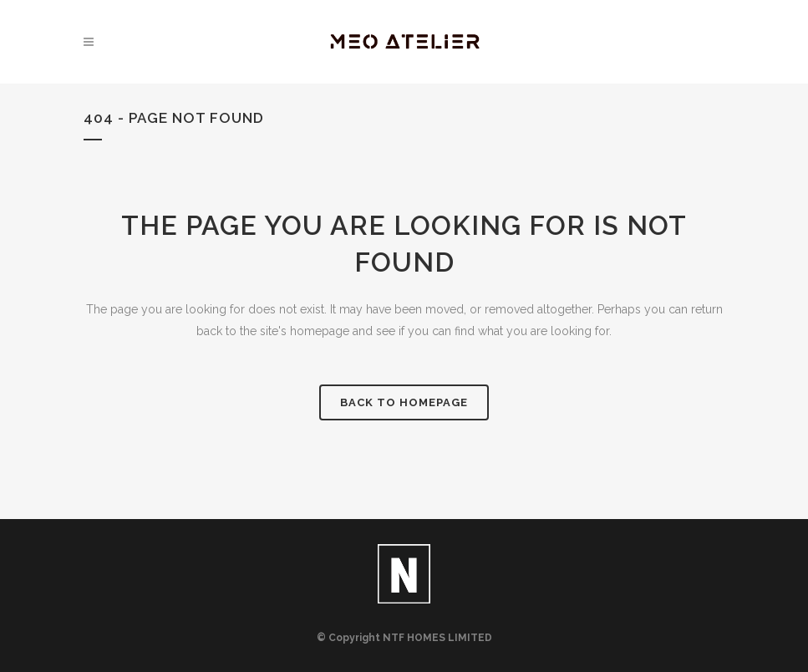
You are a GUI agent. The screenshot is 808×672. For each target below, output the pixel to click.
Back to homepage (404, 402)
